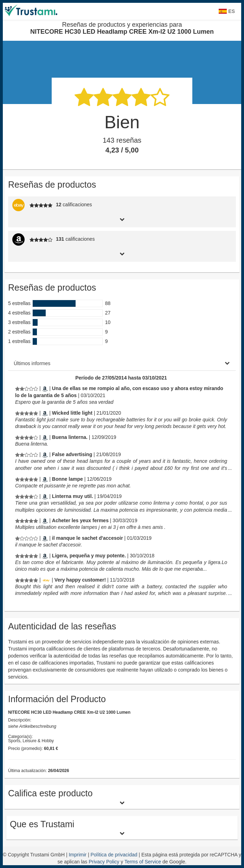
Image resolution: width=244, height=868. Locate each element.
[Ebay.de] (46, 580)
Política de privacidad (114, 855)
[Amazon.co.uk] (45, 454)
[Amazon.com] (45, 413)
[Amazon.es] (45, 388)
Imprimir (78, 855)
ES (227, 11)
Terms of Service (143, 862)
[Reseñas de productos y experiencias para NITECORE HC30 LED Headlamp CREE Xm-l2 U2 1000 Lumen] (27, 388)
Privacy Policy (104, 862)
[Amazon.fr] (45, 479)
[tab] (122, 219)
